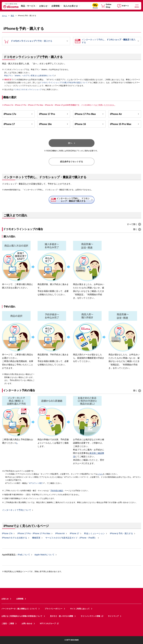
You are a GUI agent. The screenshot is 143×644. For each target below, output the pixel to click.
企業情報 (55, 6)
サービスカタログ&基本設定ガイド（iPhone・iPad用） (71, 538)
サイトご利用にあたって (80, 609)
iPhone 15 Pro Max (125, 124)
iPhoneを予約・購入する (121, 534)
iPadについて (24, 555)
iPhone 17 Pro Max (89, 114)
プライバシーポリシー (54, 609)
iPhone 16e (54, 124)
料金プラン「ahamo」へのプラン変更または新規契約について (29, 76)
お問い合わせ (27, 624)
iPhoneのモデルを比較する (15, 538)
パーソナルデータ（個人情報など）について (19, 609)
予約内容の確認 (57, 491)
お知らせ (43, 6)
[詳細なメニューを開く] (137, 6)
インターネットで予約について (17, 510)
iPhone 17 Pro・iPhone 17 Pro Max (34, 534)
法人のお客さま (71, 6)
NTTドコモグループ (49, 624)
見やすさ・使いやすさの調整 (62, 616)
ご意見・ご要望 (8, 624)
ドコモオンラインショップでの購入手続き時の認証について (65, 83)
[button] (134, 224)
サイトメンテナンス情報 (92, 616)
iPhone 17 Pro (54, 114)
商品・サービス (28, 6)
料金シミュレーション (94, 534)
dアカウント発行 (37, 483)
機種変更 (36, 538)
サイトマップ (113, 616)
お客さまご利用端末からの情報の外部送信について (22, 616)
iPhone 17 (18, 124)
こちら (100, 474)
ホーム (5, 16)
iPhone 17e (18, 114)
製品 (12, 16)
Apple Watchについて (44, 555)
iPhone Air (125, 114)
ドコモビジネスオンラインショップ (27, 90)
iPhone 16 (89, 124)
